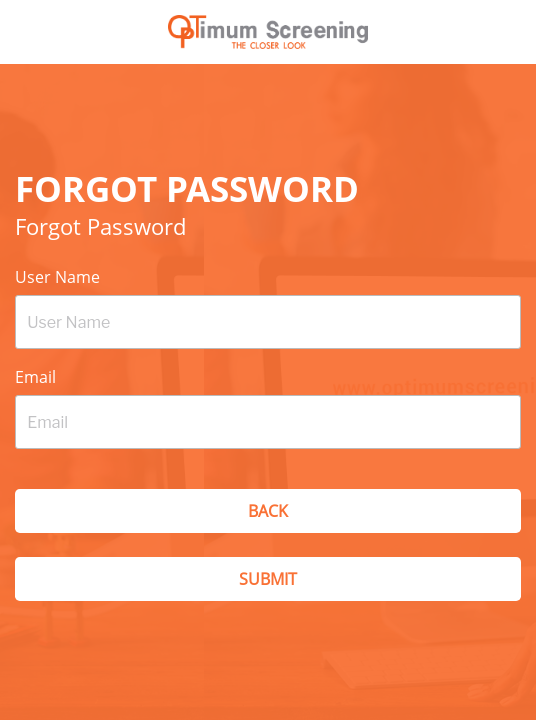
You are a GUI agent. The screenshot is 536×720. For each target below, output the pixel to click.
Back (268, 511)
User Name (57, 277)
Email (35, 377)
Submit (268, 579)
